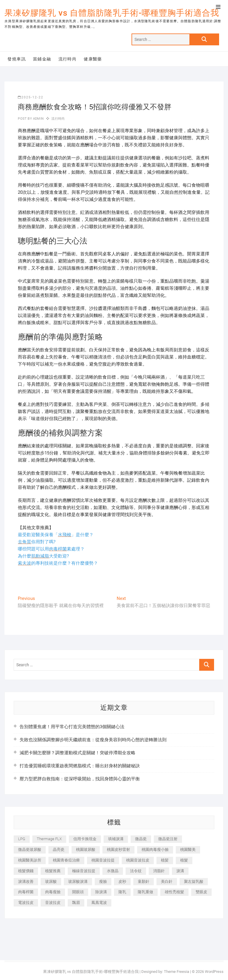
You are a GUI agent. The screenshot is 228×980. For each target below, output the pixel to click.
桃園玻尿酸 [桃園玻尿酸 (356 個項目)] (86, 850)
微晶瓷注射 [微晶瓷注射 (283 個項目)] (168, 839)
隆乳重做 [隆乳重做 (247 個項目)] (145, 892)
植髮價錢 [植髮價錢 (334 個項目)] (26, 871)
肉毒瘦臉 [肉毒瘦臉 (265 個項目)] (53, 892)
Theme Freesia (176, 972)
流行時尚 (68, 59)
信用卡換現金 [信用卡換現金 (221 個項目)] (85, 839)
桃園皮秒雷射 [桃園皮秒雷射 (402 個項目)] (118, 850)
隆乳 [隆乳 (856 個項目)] (122, 892)
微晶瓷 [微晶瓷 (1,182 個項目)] (141, 839)
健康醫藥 (93, 59)
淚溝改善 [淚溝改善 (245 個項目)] (26, 881)
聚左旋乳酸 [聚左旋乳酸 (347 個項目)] (194, 881)
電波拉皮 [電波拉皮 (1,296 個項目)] (26, 903)
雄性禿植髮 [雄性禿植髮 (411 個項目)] (174, 892)
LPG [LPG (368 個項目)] (22, 839)
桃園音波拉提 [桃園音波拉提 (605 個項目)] (103, 860)
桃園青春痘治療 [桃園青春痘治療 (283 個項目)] (66, 860)
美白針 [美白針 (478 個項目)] (167, 881)
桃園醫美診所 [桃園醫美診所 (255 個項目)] (30, 860)
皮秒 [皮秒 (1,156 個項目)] (122, 881)
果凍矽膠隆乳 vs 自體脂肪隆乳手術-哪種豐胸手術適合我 (112, 13)
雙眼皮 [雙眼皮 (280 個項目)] (201, 892)
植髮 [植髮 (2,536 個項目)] (184, 860)
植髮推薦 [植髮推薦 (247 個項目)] (53, 871)
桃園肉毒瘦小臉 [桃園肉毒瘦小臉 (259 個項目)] (155, 850)
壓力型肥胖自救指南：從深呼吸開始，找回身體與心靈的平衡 (80, 779)
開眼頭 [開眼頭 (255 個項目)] (78, 892)
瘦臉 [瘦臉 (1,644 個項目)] (103, 881)
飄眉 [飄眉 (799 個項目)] (76, 903)
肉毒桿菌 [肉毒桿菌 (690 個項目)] (26, 892)
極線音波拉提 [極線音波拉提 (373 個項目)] (84, 871)
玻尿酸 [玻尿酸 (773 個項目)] (51, 881)
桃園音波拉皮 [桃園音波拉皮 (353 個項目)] (138, 860)
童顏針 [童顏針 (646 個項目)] (144, 881)
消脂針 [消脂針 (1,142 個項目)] (159, 871)
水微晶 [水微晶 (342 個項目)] (113, 871)
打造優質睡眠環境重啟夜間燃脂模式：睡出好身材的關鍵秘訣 (80, 766)
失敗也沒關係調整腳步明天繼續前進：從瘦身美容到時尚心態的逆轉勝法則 (93, 740)
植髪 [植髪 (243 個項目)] (165, 860)
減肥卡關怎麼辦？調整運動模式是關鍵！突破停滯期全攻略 (77, 753)
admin (38, 119)
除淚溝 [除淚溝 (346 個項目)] (101, 892)
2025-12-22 (31, 97)
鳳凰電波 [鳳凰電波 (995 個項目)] (99, 903)
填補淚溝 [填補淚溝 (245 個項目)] (116, 839)
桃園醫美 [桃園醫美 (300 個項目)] (188, 850)
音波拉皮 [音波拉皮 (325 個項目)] (53, 903)
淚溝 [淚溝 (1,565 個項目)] (180, 871)
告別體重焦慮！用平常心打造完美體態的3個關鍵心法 (72, 727)
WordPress (214, 972)
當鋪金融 (42, 59)
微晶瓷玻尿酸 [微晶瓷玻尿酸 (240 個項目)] (30, 850)
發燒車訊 (17, 59)
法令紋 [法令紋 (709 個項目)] (136, 871)
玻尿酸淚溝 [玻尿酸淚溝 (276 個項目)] (78, 881)
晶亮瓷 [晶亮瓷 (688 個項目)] (59, 850)
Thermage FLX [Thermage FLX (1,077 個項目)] (49, 839)
